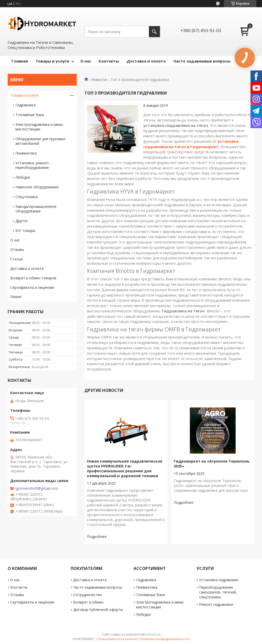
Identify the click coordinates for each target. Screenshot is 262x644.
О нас (86, 61)
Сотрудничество (88, 595)
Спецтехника (26, 197)
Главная (20, 61)
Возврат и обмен (88, 602)
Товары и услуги (52, 61)
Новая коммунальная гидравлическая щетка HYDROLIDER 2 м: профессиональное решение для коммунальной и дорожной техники (125, 468)
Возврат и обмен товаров (33, 278)
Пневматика (26, 153)
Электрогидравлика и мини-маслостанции (40, 127)
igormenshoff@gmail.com (37, 488)
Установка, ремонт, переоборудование (33, 165)
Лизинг (16, 297)
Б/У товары (25, 231)
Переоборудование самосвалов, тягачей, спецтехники (218, 592)
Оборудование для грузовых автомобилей (40, 141)
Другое (21, 221)
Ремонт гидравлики (216, 604)
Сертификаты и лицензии (32, 287)
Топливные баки (30, 115)
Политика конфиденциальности (165, 639)
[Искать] (154, 32)
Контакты (109, 61)
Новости (99, 80)
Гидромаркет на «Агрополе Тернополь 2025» (212, 464)
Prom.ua (154, 634)
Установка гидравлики (219, 580)
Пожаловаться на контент (118, 639)
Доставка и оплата (146, 61)
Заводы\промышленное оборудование (36, 209)
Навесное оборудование (37, 187)
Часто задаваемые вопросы (202, 61)
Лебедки (23, 177)
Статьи (17, 259)
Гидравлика (25, 105)
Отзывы (17, 249)
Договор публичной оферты (98, 610)
